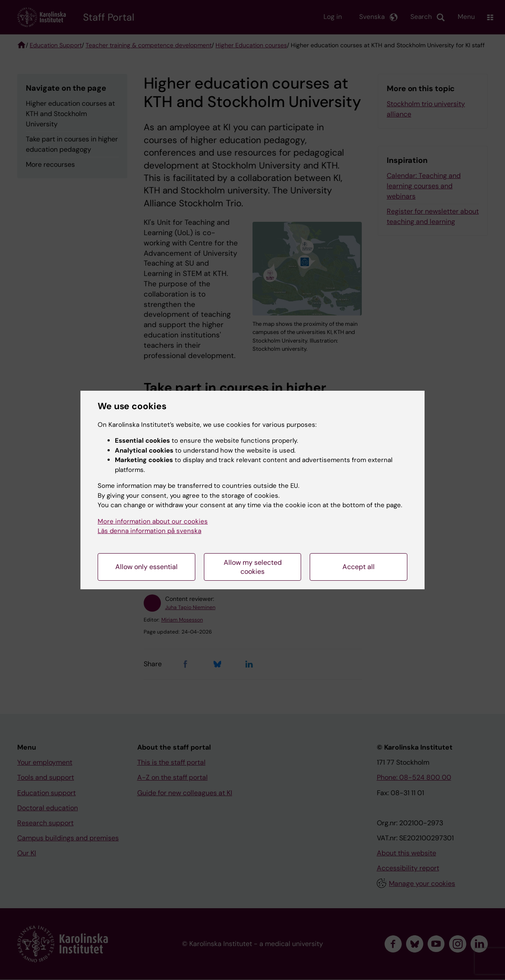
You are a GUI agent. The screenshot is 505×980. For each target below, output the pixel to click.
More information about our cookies (153, 521)
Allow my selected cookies (253, 567)
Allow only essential (146, 567)
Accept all (359, 567)
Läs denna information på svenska (149, 531)
